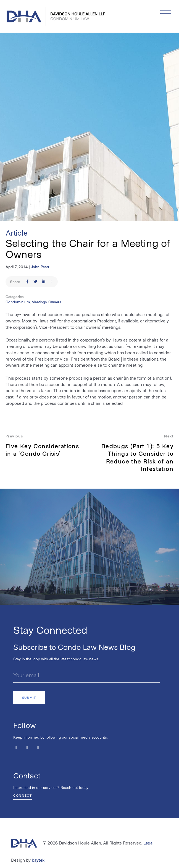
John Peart (40, 267)
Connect (23, 795)
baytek (38, 860)
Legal (148, 843)
